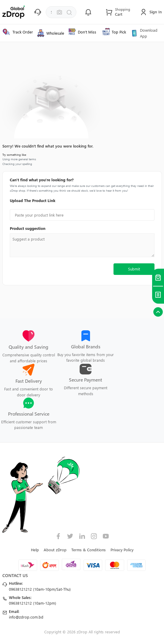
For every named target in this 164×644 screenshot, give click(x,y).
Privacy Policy (122, 550)
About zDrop (55, 550)
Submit (134, 269)
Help (35, 550)
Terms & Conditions (89, 550)
